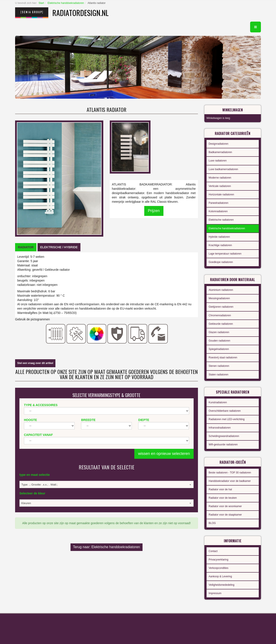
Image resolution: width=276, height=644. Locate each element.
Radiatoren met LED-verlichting (227, 419)
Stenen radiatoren (219, 366)
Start (41, 3)
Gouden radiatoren (220, 341)
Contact (213, 551)
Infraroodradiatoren (220, 428)
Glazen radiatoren (219, 332)
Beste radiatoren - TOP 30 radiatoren (230, 473)
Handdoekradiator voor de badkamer (230, 481)
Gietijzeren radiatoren (221, 307)
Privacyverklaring (219, 560)
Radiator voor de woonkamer (225, 506)
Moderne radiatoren (220, 178)
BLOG (212, 523)
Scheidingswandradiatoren (224, 436)
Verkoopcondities (219, 568)
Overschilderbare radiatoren (225, 411)
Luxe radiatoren (218, 161)
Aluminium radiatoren (221, 290)
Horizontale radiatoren (221, 195)
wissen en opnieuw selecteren (164, 454)
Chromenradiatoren (220, 315)
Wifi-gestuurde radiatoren (223, 445)
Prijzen (154, 211)
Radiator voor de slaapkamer (225, 515)
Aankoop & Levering (220, 576)
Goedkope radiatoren (221, 262)
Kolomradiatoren (218, 211)
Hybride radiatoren (219, 237)
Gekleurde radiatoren (221, 324)
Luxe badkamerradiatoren (223, 169)
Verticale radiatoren (220, 186)
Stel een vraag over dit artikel (35, 363)
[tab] (26, 247)
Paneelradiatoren (219, 203)
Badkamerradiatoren (220, 152)
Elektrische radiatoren (221, 220)
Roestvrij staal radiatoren (223, 358)
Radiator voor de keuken (223, 498)
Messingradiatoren (219, 298)
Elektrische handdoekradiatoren (66, 3)
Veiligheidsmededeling (222, 585)
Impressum (215, 593)
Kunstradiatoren (218, 402)
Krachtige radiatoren (220, 245)
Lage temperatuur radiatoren (225, 254)
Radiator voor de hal (220, 489)
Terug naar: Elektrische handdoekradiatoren (107, 547)
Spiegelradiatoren (219, 349)
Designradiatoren (219, 144)
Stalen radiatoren (219, 375)
